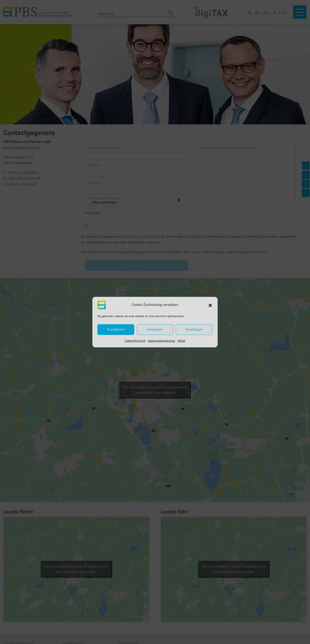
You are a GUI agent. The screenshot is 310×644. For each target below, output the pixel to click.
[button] (210, 305)
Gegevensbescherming (161, 340)
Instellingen (194, 329)
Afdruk (181, 340)
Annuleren (155, 329)
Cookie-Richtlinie (135, 340)
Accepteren (116, 329)
